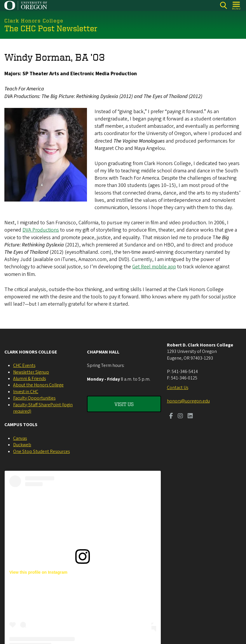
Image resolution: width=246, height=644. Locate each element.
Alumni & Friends (29, 379)
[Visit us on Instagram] (180, 416)
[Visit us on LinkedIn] (190, 416)
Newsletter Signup (31, 372)
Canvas (20, 438)
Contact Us (178, 388)
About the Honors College (38, 385)
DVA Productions (41, 230)
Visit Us (124, 404)
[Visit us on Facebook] (171, 416)
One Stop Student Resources (41, 452)
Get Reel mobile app (154, 267)
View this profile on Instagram (38, 572)
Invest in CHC (26, 392)
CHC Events (24, 365)
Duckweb (22, 445)
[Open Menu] (237, 5)
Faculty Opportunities (34, 398)
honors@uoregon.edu (188, 401)
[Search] (223, 5)
